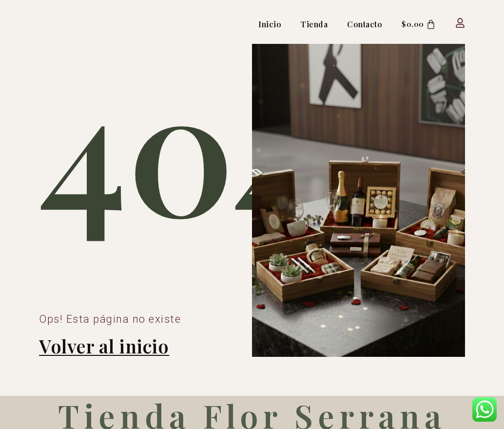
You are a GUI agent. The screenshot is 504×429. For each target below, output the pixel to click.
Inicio (268, 24)
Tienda (312, 24)
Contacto (363, 24)
